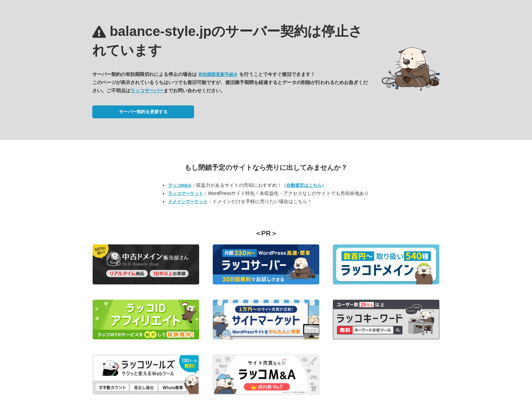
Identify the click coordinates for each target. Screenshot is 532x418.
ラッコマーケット (186, 193)
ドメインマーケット (188, 202)
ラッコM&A (180, 185)
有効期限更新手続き (218, 74)
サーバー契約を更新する (143, 112)
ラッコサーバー (147, 91)
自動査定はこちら (304, 185)
